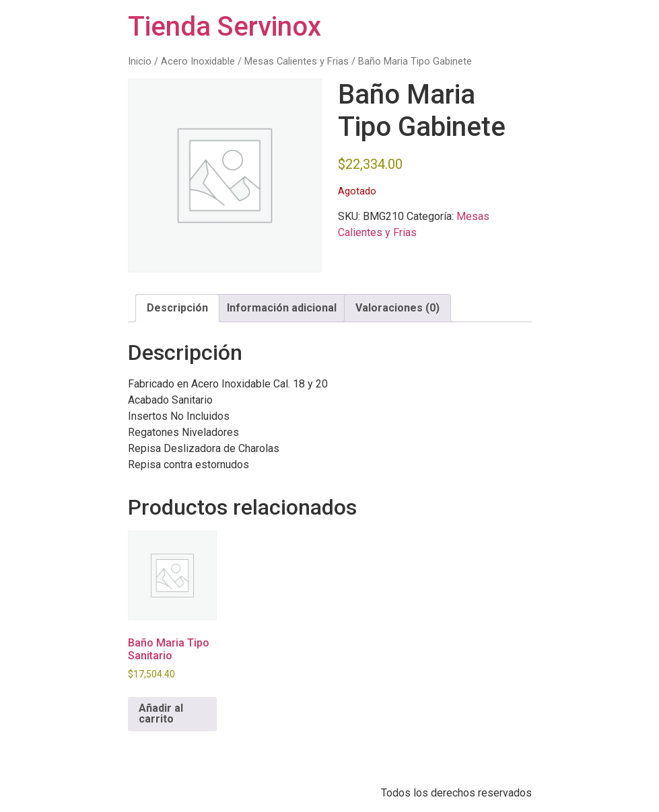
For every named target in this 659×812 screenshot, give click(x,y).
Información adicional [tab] (282, 308)
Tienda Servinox (224, 27)
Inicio (140, 61)
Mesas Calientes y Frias (297, 61)
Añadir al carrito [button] (161, 713)
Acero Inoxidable (198, 61)
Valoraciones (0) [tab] (397, 308)
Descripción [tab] (177, 308)
